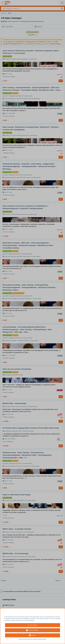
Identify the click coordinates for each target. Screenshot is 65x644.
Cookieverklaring (42, 639)
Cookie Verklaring (29, 620)
